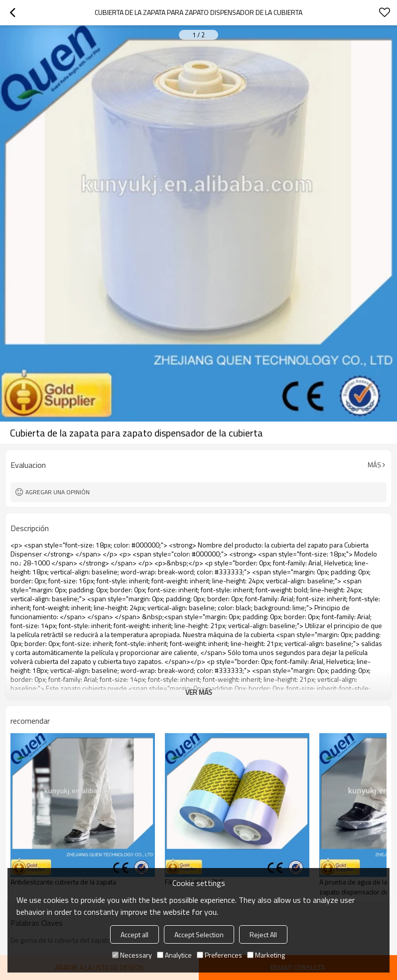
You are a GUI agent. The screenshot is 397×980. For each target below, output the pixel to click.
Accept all (134, 934)
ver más (199, 692)
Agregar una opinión (58, 492)
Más (374, 465)
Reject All (263, 934)
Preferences (219, 955)
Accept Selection (199, 934)
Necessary (132, 955)
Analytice (174, 955)
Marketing (266, 955)
